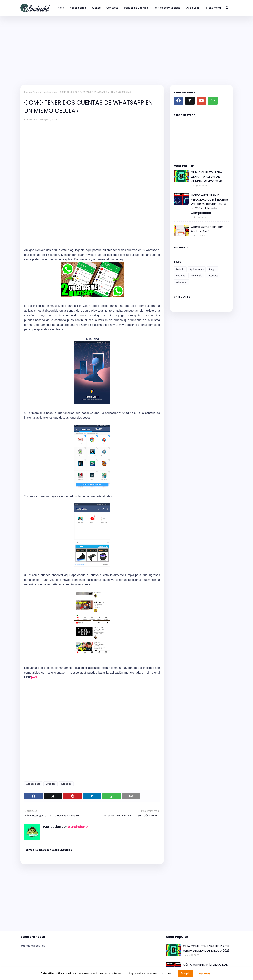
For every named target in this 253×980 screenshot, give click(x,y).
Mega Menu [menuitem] (214, 8)
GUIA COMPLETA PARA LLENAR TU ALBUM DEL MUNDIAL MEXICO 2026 (206, 177)
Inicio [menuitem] (60, 8)
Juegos (213, 269)
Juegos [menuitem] (96, 8)
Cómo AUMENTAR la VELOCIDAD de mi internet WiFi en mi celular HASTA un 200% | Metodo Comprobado (210, 204)
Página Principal (33, 92)
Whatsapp (182, 282)
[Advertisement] (127, 49)
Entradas (50, 784)
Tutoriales (66, 784)
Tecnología (196, 276)
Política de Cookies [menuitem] (136, 8)
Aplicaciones (51, 92)
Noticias (181, 276)
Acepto (186, 973)
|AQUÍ (36, 677)
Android (180, 269)
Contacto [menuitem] (112, 8)
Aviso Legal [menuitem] (193, 8)
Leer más (204, 973)
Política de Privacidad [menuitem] (167, 8)
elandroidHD (32, 119)
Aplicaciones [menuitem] (78, 8)
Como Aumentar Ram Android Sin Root (207, 229)
